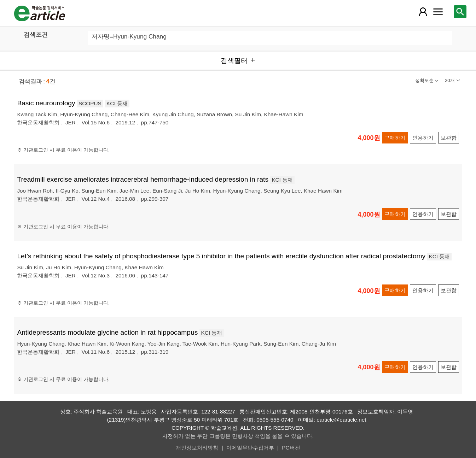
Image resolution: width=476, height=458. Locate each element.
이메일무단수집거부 (250, 448)
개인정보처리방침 (197, 448)
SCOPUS (90, 103)
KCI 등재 (117, 103)
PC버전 (291, 448)
